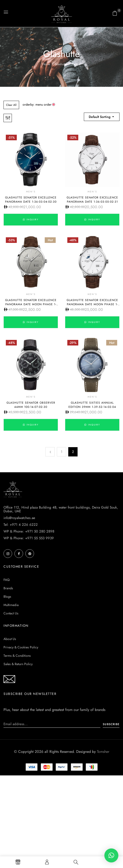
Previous (50, 452)
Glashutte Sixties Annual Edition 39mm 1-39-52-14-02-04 (92, 405)
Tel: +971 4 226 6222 (21, 525)
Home (46, 64)
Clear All (11, 105)
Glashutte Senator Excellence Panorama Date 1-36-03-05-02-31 (92, 200)
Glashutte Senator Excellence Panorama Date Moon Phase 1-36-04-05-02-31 (92, 304)
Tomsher (103, 752)
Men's (31, 192)
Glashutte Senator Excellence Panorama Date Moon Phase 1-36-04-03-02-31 (31, 304)
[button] (115, 13)
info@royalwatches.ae (19, 518)
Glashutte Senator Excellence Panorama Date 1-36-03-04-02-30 (31, 200)
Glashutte (61, 64)
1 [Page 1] (62, 452)
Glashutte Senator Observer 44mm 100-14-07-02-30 (31, 405)
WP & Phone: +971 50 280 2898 (29, 531)
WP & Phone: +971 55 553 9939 (29, 538)
